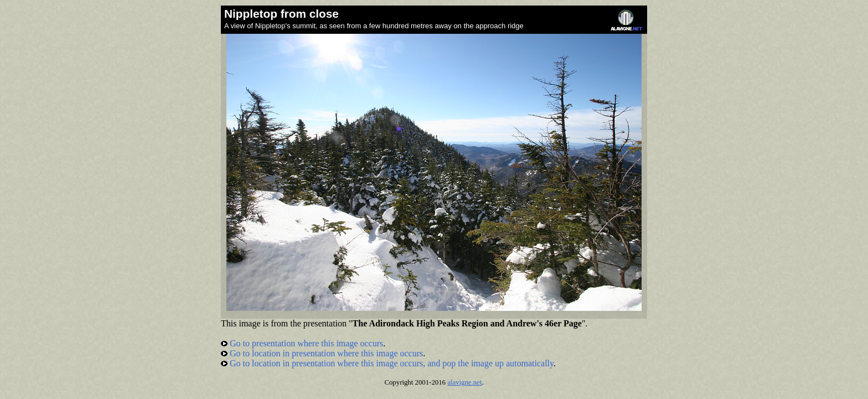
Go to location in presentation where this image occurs (322, 353)
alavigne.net (464, 382)
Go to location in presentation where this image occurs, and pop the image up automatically (387, 363)
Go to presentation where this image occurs (302, 343)
